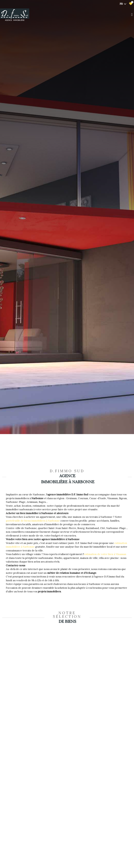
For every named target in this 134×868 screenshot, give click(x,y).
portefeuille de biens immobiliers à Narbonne (33, 521)
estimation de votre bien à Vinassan (105, 554)
